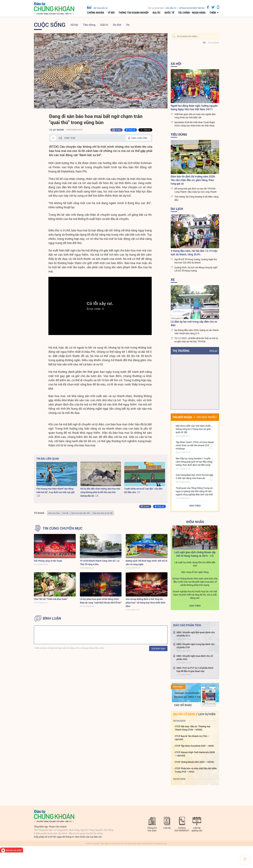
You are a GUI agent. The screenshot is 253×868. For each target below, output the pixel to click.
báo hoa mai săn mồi (81, 513)
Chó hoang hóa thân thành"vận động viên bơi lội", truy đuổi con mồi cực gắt (55, 490)
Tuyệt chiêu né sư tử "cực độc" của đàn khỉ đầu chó (143, 490)
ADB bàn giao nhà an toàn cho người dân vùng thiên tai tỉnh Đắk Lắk (195, 116)
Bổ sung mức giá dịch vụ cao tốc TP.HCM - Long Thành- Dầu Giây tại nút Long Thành (195, 190)
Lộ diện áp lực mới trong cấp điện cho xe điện (194, 323)
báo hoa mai (54, 513)
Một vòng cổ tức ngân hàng (195, 572)
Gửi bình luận (158, 648)
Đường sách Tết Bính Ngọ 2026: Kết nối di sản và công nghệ (147, 562)
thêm (213, 13)
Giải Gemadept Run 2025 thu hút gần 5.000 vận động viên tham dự (194, 477)
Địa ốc (157, 13)
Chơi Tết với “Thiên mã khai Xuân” (51, 599)
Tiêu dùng (89, 25)
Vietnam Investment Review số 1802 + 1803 (189, 695)
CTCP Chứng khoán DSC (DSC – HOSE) (194, 762)
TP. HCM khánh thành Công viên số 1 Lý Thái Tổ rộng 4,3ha (100, 562)
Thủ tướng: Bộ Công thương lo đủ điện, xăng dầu (196, 198)
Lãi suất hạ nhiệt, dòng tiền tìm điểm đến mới (195, 564)
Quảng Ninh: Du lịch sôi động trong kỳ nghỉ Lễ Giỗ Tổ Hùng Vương (196, 269)
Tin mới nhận (182, 417)
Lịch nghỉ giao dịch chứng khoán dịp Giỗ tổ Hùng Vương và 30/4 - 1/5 (195, 554)
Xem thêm (195, 506)
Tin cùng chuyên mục (63, 528)
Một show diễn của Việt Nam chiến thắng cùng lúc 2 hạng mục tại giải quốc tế (193, 429)
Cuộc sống (50, 25)
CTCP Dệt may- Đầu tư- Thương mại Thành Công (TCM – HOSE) (193, 728)
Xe (128, 25)
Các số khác (183, 705)
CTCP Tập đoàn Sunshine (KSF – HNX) (194, 746)
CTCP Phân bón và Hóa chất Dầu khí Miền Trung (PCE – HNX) (196, 770)
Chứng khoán (96, 13)
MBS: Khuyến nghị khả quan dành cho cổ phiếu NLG (196, 634)
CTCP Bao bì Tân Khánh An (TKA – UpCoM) (192, 738)
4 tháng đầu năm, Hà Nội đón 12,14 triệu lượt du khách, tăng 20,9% (194, 253)
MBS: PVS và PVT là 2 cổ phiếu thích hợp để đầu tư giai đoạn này (195, 669)
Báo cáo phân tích (187, 625)
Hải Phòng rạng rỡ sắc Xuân (48, 561)
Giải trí (104, 25)
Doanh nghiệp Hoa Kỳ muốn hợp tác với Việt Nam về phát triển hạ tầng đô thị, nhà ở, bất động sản (195, 595)
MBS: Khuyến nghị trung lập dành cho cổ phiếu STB (196, 646)
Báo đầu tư (171, 8)
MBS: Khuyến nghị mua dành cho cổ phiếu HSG (195, 658)
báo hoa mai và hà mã (103, 513)
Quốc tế (169, 13)
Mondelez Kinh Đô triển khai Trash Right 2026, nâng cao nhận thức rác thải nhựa (195, 124)
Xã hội (74, 25)
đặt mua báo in (97, 7)
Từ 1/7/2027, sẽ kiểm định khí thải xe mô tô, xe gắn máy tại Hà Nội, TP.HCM (196, 340)
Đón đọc (178, 687)
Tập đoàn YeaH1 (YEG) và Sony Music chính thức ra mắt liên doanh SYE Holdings (195, 445)
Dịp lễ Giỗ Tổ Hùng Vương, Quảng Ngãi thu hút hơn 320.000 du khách (196, 261)
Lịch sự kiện (207, 714)
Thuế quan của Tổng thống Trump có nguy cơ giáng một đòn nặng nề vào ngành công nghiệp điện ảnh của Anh (194, 491)
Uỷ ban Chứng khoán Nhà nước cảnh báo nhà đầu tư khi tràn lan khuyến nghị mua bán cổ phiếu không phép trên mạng (195, 582)
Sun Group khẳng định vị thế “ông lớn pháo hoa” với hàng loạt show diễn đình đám (146, 603)
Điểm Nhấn (195, 522)
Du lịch (117, 25)
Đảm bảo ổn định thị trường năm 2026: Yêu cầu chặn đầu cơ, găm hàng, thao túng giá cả (193, 180)
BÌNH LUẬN (52, 618)
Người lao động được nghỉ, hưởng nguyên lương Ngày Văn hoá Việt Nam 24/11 (194, 107)
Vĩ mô (111, 13)
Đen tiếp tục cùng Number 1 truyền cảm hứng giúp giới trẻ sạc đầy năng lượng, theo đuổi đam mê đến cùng (194, 462)
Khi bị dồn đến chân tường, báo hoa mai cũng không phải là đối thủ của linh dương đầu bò (100, 492)
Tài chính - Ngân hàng (192, 13)
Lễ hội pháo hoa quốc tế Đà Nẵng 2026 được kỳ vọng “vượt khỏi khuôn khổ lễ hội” (101, 601)
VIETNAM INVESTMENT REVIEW (192, 8)
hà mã (65, 513)
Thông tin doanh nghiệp (134, 13)
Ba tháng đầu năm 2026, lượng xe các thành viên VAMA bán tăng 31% (197, 332)
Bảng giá (213, 351)
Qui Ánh (60, 130)
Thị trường (181, 351)
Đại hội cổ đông (184, 714)
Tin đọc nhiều (206, 417)
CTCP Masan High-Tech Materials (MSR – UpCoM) (195, 754)
